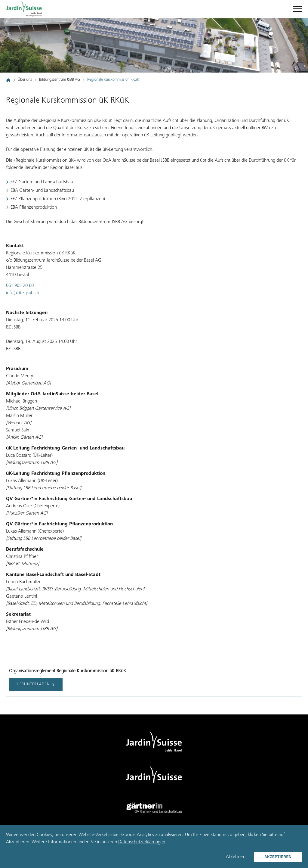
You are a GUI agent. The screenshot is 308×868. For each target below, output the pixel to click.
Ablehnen (236, 857)
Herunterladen (36, 685)
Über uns (25, 80)
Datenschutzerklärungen (142, 842)
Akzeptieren (278, 857)
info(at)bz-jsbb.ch (23, 293)
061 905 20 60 (20, 286)
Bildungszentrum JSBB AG (60, 80)
